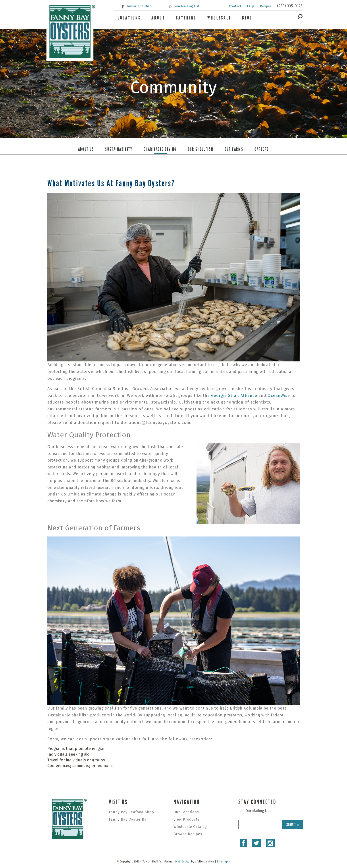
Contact (235, 6)
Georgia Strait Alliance (234, 396)
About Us (86, 149)
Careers (262, 149)
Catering (186, 18)
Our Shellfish (201, 149)
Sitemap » (223, 861)
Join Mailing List (187, 6)
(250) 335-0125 (290, 6)
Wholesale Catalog (190, 827)
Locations (129, 18)
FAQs (251, 6)
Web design (183, 861)
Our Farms (234, 149)
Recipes (266, 6)
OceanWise (279, 396)
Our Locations (186, 812)
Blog (247, 18)
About (158, 18)
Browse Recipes (188, 834)
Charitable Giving (160, 149)
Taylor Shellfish (139, 6)
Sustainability (119, 149)
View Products (186, 819)
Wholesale (219, 18)
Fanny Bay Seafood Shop (131, 812)
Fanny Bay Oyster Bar (129, 819)
